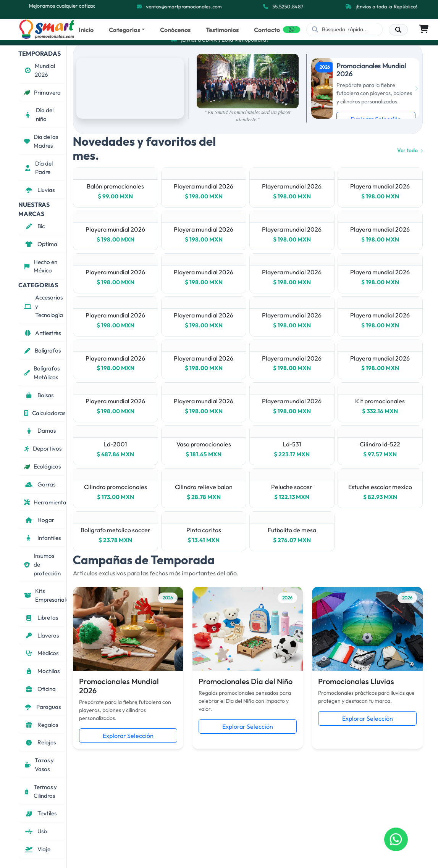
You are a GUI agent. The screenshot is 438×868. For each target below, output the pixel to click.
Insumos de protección (42, 564)
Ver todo (410, 150)
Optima (41, 244)
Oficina (40, 689)
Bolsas (39, 395)
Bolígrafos (42, 350)
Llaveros (41, 635)
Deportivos (43, 448)
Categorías (124, 30)
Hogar (39, 520)
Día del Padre (38, 168)
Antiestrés (42, 333)
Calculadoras (45, 413)
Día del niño (39, 114)
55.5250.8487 (288, 6)
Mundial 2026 (40, 70)
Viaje (37, 849)
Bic (34, 226)
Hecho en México (41, 266)
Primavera (42, 93)
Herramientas (45, 502)
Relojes (40, 742)
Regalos (41, 725)
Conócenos (175, 30)
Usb (36, 831)
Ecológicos (42, 466)
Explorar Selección (128, 736)
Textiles (40, 813)
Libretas (41, 618)
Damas (40, 431)
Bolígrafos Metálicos (42, 373)
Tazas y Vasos (39, 765)
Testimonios (222, 30)
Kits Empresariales (45, 595)
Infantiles (42, 538)
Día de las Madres (41, 141)
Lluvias (39, 190)
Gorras (40, 484)
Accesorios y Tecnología (44, 306)
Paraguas (42, 707)
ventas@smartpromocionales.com (184, 6)
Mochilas (42, 671)
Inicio (86, 30)
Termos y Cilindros (40, 791)
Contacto (267, 30)
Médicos (41, 653)
